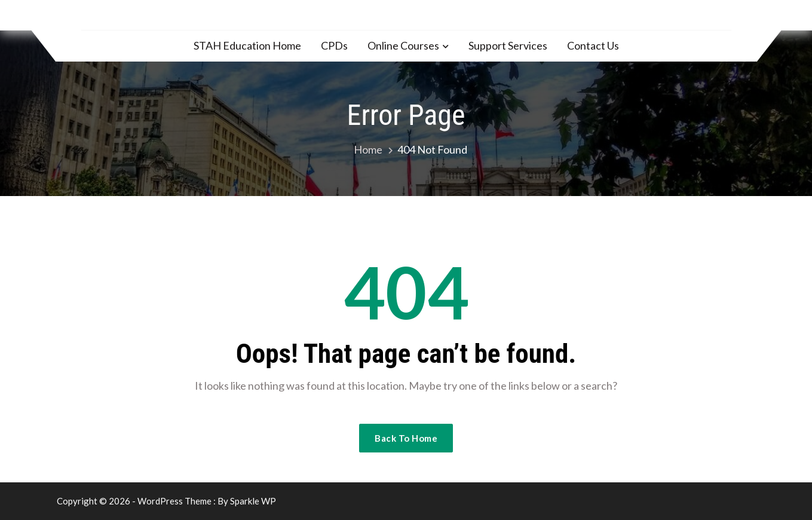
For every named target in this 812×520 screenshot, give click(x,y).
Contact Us (593, 45)
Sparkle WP (253, 501)
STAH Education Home (247, 45)
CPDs (334, 45)
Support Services (508, 45)
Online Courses (403, 45)
